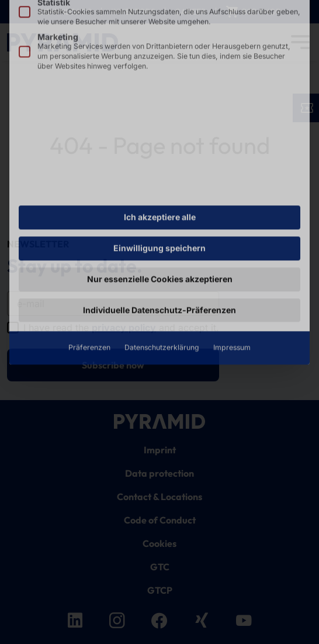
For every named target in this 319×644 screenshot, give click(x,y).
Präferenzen (89, 241)
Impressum (232, 241)
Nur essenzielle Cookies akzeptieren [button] (160, 172)
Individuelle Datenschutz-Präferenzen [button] (159, 203)
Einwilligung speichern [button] (159, 141)
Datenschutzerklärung (162, 241)
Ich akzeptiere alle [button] (160, 110)
